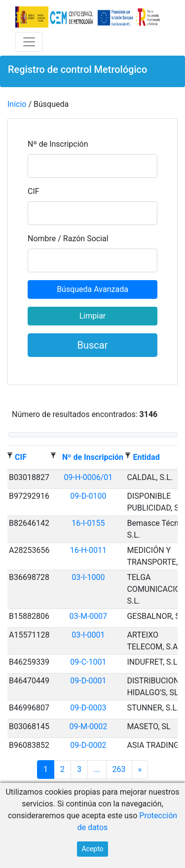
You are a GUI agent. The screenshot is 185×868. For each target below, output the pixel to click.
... (97, 769)
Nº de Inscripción (58, 144)
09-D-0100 (88, 496)
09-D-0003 (88, 708)
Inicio (17, 104)
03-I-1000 (88, 577)
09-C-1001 (88, 662)
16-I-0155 (88, 523)
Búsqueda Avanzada (92, 289)
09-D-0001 (88, 681)
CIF (34, 191)
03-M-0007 (89, 616)
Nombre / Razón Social (68, 239)
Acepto (92, 849)
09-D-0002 (88, 745)
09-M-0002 (89, 726)
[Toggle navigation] (29, 42)
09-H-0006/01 (89, 477)
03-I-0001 (88, 635)
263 (119, 769)
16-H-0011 (88, 550)
